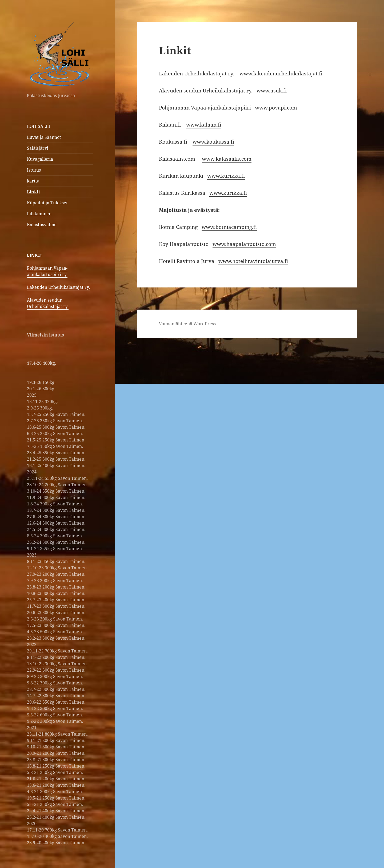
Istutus (34, 170)
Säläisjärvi (38, 148)
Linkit (33, 192)
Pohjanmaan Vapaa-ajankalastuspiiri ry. (47, 271)
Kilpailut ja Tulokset (47, 203)
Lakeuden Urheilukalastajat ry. (58, 287)
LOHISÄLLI (39, 126)
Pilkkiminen (39, 214)
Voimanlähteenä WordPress (187, 324)
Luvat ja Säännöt (44, 137)
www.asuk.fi (272, 91)
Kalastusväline (42, 225)
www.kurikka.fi (226, 176)
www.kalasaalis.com (227, 159)
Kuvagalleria (40, 159)
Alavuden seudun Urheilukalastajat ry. (48, 303)
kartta (33, 181)
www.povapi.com (276, 108)
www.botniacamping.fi (229, 227)
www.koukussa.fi (213, 142)
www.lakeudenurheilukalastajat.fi (281, 74)
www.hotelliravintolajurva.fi (253, 261)
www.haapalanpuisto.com (244, 244)
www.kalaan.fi (204, 125)
